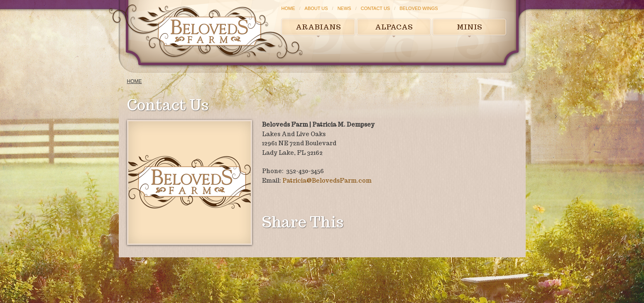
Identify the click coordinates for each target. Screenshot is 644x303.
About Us (316, 8)
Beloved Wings (419, 8)
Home (288, 8)
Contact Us (376, 8)
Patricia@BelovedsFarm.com (327, 181)
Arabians (318, 27)
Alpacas (394, 27)
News (344, 8)
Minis (469, 27)
